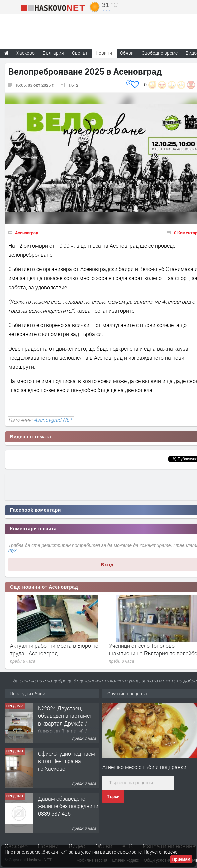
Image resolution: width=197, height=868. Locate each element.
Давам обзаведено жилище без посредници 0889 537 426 (68, 806)
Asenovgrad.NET (53, 420)
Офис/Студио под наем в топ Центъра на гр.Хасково (66, 761)
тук (12, 550)
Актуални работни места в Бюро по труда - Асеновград (54, 649)
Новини (104, 53)
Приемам (181, 859)
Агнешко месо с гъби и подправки (144, 767)
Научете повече (161, 852)
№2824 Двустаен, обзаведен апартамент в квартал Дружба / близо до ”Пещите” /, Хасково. (67, 723)
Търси (113, 797)
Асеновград (27, 233)
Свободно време (160, 53)
